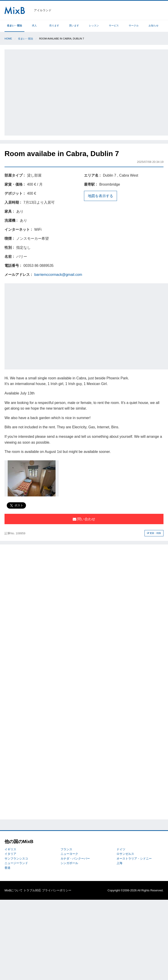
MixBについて (14, 890)
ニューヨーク (69, 854)
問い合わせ (84, 519)
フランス (66, 849)
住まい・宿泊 (14, 25)
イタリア (10, 854)
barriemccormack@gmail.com (58, 275)
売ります (54, 25)
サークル (134, 25)
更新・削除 (154, 533)
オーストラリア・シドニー (134, 859)
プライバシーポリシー (57, 890)
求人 (34, 25)
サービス (114, 25)
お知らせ (154, 25)
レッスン (94, 25)
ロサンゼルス (125, 854)
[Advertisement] (43, 92)
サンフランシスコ (16, 859)
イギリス (10, 849)
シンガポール (69, 863)
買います (74, 25)
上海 (119, 863)
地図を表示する (100, 196)
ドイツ (121, 849)
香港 (7, 868)
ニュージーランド (16, 863)
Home (8, 39)
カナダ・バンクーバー (75, 859)
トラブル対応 (32, 890)
